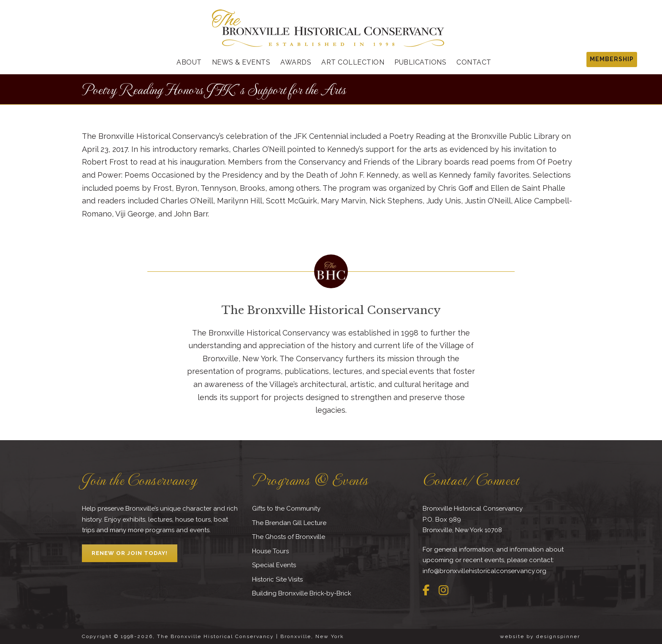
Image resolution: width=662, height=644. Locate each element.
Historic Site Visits (277, 579)
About (189, 62)
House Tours (270, 551)
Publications (420, 62)
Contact (474, 62)
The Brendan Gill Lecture (289, 523)
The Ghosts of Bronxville (289, 537)
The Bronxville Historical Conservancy (331, 310)
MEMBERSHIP (612, 59)
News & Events (241, 62)
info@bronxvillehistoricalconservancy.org (484, 571)
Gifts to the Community (286, 509)
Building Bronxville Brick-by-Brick (302, 593)
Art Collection (353, 62)
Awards (296, 62)
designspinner (558, 636)
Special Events (274, 565)
